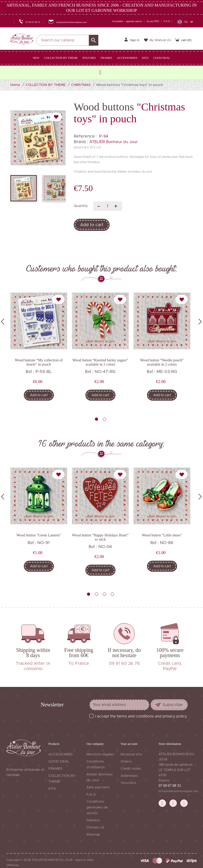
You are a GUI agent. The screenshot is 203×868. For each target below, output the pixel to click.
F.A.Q (167, 21)
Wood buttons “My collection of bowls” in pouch (39, 362)
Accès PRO (153, 21)
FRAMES (55, 769)
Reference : (86, 136)
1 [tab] (96, 419)
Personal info (131, 755)
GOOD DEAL (59, 762)
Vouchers (128, 783)
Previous (3, 322)
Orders (126, 762)
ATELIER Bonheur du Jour (114, 142)
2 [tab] (104, 419)
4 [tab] (112, 594)
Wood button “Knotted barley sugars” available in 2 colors (100, 362)
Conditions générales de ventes (97, 808)
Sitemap (93, 835)
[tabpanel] (39, 348)
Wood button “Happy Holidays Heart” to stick (100, 537)
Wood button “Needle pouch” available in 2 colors (162, 362)
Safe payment (98, 787)
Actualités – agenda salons (127, 21)
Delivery (93, 820)
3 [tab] (104, 594)
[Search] (67, 40)
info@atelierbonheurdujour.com (178, 791)
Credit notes (131, 769)
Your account (129, 744)
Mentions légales (100, 755)
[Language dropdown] (185, 22)
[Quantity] (108, 206)
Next (200, 322)
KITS (52, 789)
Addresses (129, 776)
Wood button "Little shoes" (162, 535)
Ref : (30, 372)
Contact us (95, 828)
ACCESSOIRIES (61, 755)
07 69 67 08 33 (170, 786)
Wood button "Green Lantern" (39, 535)
